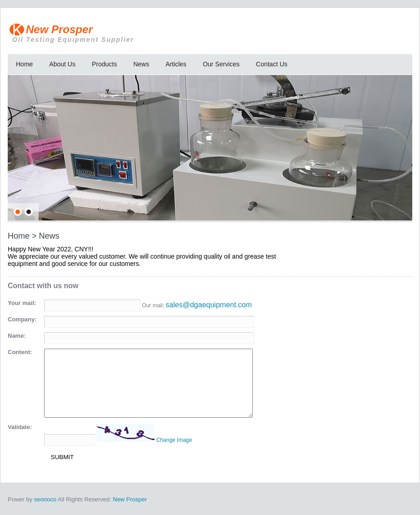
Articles (176, 64)
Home (24, 64)
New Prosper (137, 33)
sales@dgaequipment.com (209, 305)
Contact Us (272, 64)
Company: (22, 319)
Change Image (174, 440)
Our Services (221, 64)
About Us (62, 64)
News (141, 64)
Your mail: (22, 303)
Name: (17, 336)
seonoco (45, 499)
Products (104, 64)
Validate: (20, 427)
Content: (20, 352)
